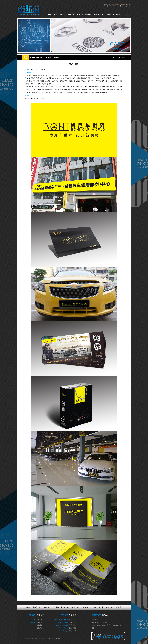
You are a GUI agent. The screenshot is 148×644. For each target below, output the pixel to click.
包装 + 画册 (73, 628)
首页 (124, 57)
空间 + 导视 (73, 631)
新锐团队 (40, 619)
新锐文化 (40, 622)
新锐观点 (40, 625)
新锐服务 (73, 615)
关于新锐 (40, 615)
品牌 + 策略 (73, 622)
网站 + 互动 (73, 625)
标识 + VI (72, 619)
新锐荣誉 (40, 628)
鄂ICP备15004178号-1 (55, 639)
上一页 (111, 57)
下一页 (118, 57)
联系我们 (106, 615)
